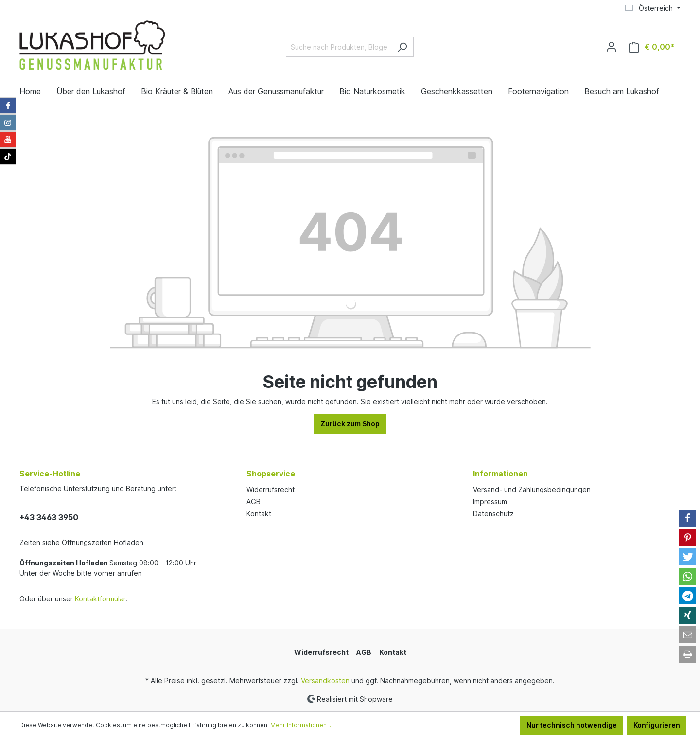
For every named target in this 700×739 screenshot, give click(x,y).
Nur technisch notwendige (572, 725)
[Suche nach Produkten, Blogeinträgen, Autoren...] (339, 47)
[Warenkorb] (652, 47)
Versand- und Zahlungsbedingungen (532, 489)
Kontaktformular (100, 599)
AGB (254, 501)
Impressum (490, 501)
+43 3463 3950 (49, 517)
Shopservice (271, 474)
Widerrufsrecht (271, 489)
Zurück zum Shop (350, 424)
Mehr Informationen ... (301, 725)
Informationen (500, 474)
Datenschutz (493, 514)
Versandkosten (325, 680)
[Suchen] (402, 47)
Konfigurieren (657, 725)
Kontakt (259, 514)
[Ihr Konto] (612, 47)
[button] (688, 518)
